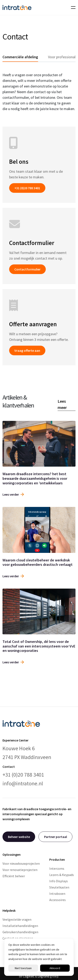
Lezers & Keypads (62, 875)
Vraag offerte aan (27, 350)
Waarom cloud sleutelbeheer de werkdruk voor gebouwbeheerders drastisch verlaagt (38, 562)
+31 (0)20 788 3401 (27, 188)
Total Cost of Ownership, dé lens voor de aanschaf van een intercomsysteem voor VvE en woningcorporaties (39, 646)
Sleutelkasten (59, 887)
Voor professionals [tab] (63, 57)
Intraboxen (57, 894)
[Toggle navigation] (72, 8)
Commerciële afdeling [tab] (20, 57)
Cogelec (29, 976)
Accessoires (58, 900)
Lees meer (62, 404)
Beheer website (19, 837)
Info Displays (59, 881)
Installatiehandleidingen (20, 926)
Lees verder (13, 494)
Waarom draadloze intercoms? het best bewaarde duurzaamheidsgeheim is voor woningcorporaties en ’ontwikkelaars (35, 478)
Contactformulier (27, 269)
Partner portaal (56, 837)
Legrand (43, 976)
